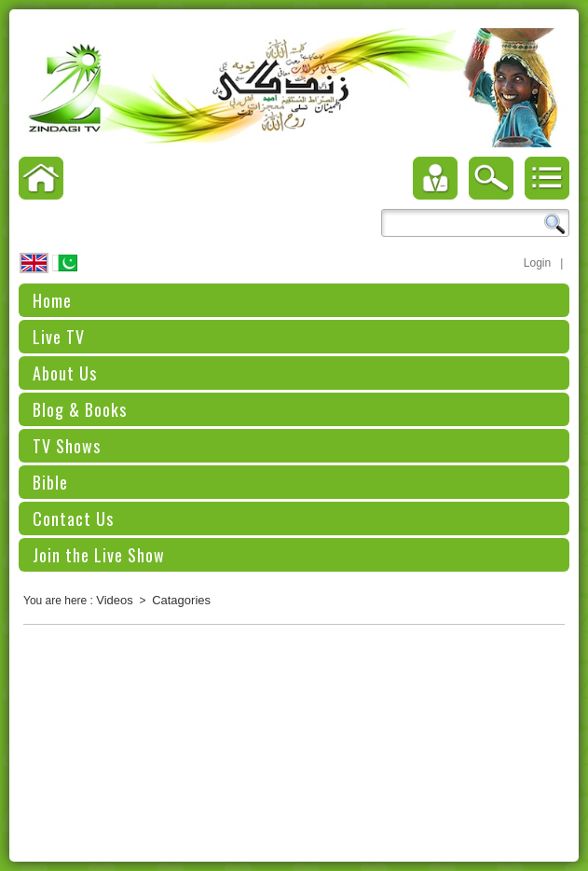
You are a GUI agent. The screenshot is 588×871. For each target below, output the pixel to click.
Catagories (181, 600)
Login (537, 263)
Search (554, 224)
